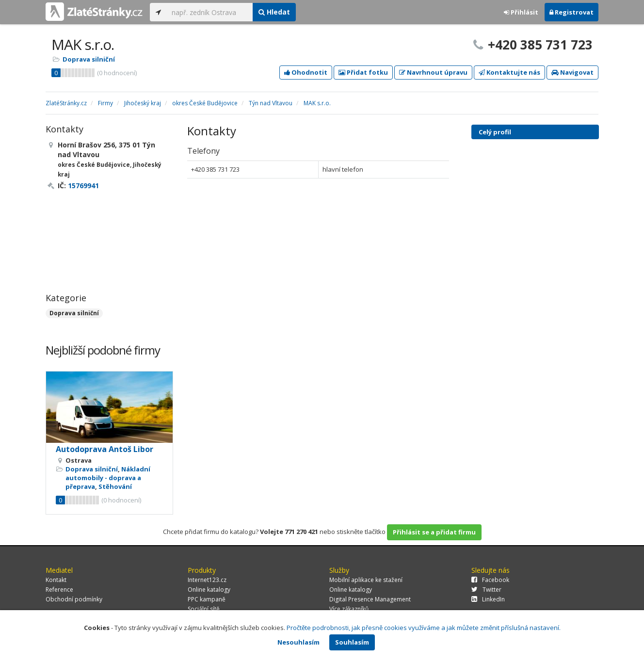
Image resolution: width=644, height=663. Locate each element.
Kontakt (56, 580)
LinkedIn (488, 599)
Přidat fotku (363, 72)
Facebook (490, 580)
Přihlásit (521, 12)
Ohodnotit (306, 72)
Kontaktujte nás (509, 72)
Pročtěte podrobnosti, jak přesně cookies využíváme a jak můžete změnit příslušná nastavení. (424, 628)
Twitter (486, 590)
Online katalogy (209, 590)
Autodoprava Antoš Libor (105, 449)
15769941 (83, 186)
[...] (210, 12)
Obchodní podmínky (74, 599)
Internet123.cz (207, 580)
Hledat (274, 12)
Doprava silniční (89, 59)
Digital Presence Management (370, 599)
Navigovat (572, 72)
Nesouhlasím (298, 642)
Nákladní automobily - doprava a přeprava (108, 478)
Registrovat (572, 12)
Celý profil (495, 132)
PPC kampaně (207, 599)
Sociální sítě (204, 609)
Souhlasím (352, 642)
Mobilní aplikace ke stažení (366, 580)
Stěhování (115, 486)
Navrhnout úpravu (433, 72)
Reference (59, 590)
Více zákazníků (349, 609)
